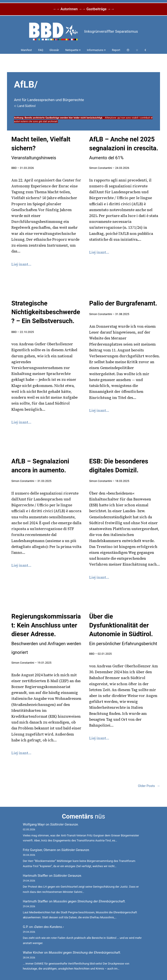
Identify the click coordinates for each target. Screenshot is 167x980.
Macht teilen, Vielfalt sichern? (41, 148)
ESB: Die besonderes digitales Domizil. (119, 466)
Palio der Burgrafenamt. (123, 303)
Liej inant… (21, 264)
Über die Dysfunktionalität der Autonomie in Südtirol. (123, 629)
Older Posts (149, 786)
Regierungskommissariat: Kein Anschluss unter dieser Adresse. (46, 634)
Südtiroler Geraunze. (64, 824)
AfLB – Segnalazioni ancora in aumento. (40, 466)
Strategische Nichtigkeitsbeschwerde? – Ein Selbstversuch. (46, 312)
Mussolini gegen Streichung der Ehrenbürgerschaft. (90, 901)
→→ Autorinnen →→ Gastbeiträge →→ (83, 9)
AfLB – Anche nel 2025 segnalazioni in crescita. (124, 148)
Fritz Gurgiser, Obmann (39, 850)
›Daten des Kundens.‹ (49, 927)
